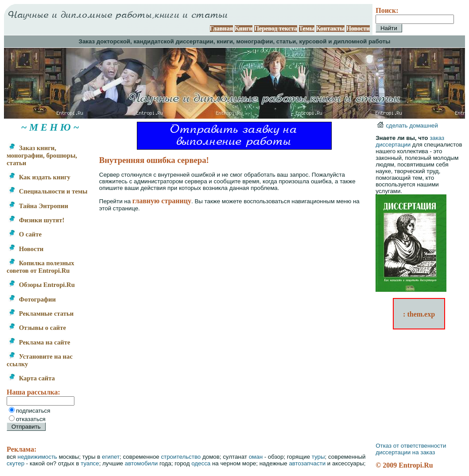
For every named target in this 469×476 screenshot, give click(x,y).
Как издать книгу (39, 177)
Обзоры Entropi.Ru (42, 285)
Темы (307, 29)
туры (318, 457)
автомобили (141, 463)
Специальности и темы (48, 191)
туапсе (90, 463)
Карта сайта (32, 378)
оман (256, 457)
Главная (221, 29)
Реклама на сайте (39, 342)
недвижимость (37, 457)
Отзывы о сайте (37, 328)
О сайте (25, 234)
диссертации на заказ (405, 452)
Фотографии (32, 299)
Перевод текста (276, 29)
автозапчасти (307, 463)
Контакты (330, 29)
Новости (358, 29)
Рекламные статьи (41, 313)
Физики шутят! (36, 220)
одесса (201, 463)
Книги (244, 29)
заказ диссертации (410, 141)
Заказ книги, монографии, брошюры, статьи (42, 155)
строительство (181, 457)
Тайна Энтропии (38, 206)
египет (111, 457)
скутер (16, 463)
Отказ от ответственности (411, 446)
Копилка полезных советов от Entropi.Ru (41, 267)
